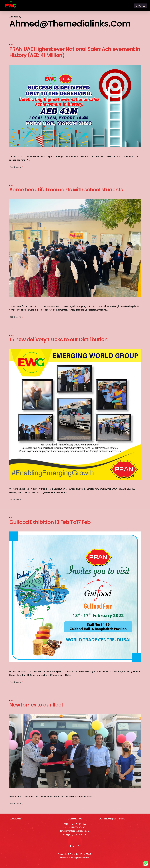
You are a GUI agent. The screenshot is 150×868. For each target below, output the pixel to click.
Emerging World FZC (80, 854)
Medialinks (65, 858)
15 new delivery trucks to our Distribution (58, 347)
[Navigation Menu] (140, 6)
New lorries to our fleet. (37, 712)
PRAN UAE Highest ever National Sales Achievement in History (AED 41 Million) (75, 52)
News (12, 45)
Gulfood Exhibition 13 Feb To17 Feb (50, 530)
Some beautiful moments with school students (66, 197)
